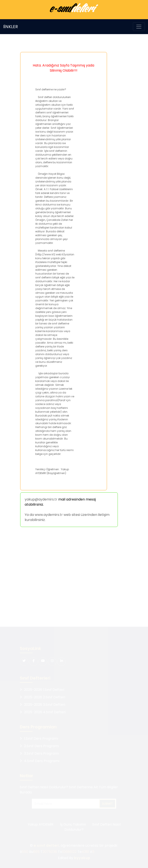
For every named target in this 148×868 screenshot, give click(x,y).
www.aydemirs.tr (49, 515)
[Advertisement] (73, 578)
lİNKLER (11, 27)
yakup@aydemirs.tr (41, 499)
